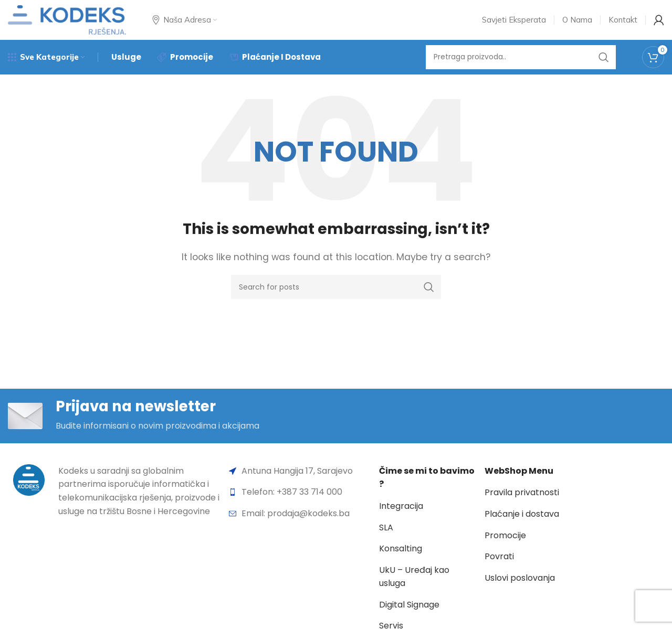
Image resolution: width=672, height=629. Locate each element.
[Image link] (29, 491)
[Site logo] (67, 23)
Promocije (505, 547)
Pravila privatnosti (522, 504)
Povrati (499, 568)
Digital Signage (409, 616)
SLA (386, 539)
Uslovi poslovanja (520, 589)
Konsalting (401, 560)
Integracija (401, 518)
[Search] (521, 66)
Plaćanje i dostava (522, 525)
